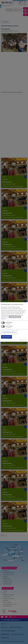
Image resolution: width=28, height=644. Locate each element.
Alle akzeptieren (6, 337)
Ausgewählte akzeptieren (9, 332)
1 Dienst (8, 324)
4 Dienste (8, 327)
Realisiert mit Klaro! (23, 340)
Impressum (4, 319)
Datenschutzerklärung (15, 317)
